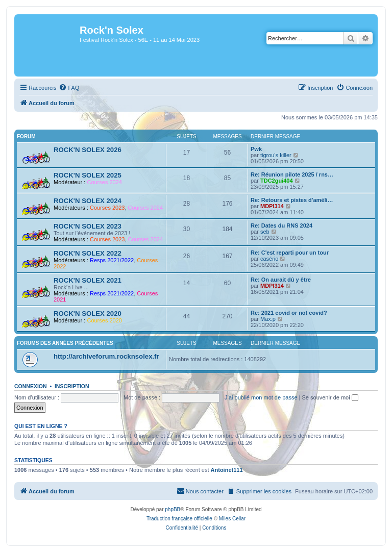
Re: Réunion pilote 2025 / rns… (292, 174)
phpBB (173, 509)
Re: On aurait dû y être (281, 280)
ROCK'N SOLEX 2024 (88, 201)
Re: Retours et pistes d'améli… (292, 200)
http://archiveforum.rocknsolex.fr (106, 356)
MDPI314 (272, 206)
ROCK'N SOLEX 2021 (88, 280)
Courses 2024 (104, 182)
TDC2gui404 (277, 181)
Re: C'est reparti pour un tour (290, 253)
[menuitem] (69, 88)
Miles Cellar (232, 519)
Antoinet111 (227, 470)
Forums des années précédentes (65, 343)
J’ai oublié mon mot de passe (261, 397)
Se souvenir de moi (330, 397)
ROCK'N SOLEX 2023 (88, 226)
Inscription (72, 386)
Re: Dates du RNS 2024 (281, 225)
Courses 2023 (107, 208)
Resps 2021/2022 (112, 260)
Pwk (256, 149)
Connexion (31, 386)
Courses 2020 (104, 320)
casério (269, 259)
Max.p (268, 319)
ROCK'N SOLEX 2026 (88, 150)
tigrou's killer (276, 155)
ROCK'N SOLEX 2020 (88, 313)
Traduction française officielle (179, 519)
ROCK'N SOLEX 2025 (88, 175)
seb (265, 232)
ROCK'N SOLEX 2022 (88, 253)
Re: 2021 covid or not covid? (289, 313)
